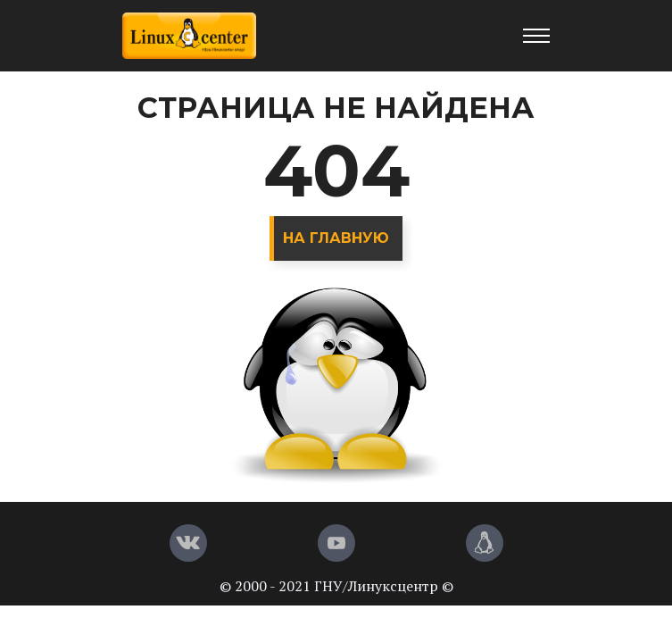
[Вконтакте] (188, 543)
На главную (336, 238)
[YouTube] (336, 543)
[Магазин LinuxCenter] (485, 543)
